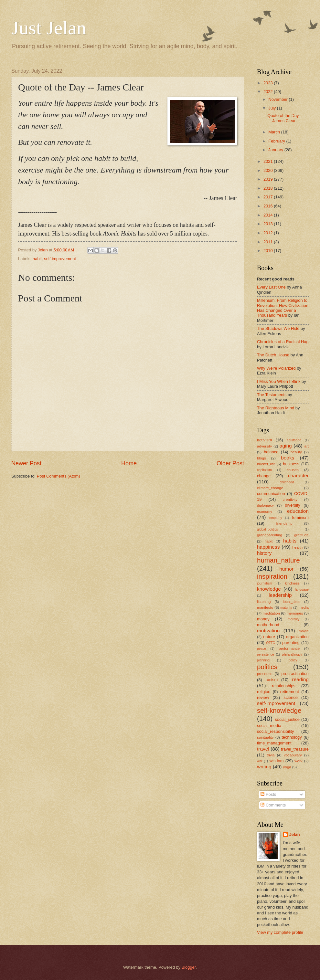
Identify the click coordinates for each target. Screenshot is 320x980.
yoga (287, 767)
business (291, 464)
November (278, 99)
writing (264, 767)
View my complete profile (280, 932)
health (298, 547)
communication (271, 494)
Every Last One (271, 287)
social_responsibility (276, 731)
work (298, 761)
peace (261, 649)
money (263, 619)
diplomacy (265, 505)
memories (295, 613)
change (264, 476)
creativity (290, 500)
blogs (261, 458)
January (276, 150)
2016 (269, 206)
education (298, 511)
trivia (271, 755)
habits (290, 541)
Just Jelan (49, 28)
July (272, 108)
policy (293, 660)
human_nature (278, 560)
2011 (269, 242)
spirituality (265, 737)
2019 (269, 179)
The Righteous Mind (276, 408)
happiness (268, 547)
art (306, 446)
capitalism (264, 470)
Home (129, 463)
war (260, 761)
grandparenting (270, 535)
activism (265, 440)
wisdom (277, 761)
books (288, 458)
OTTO (271, 643)
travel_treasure (295, 749)
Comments (273, 805)
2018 (269, 188)
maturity (286, 608)
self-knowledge (279, 710)
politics (267, 667)
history (264, 553)
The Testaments (272, 395)
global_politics (267, 529)
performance (289, 648)
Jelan (295, 834)
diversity (293, 505)
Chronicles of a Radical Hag (283, 342)
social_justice (287, 719)
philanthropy (292, 654)
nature (269, 637)
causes (293, 470)
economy (265, 511)
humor (286, 569)
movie (304, 631)
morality (293, 619)
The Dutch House (273, 355)
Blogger (189, 967)
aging (286, 446)
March (275, 132)
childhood (287, 482)
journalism (265, 583)
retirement (290, 692)
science (291, 697)
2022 (269, 92)
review (263, 697)
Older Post (230, 463)
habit (37, 259)
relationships (283, 686)
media (304, 607)
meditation (271, 613)
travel (263, 749)
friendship (284, 523)
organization (297, 637)
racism (272, 680)
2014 (269, 215)
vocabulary (293, 755)
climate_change (270, 488)
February (277, 141)
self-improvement (60, 259)
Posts (268, 794)
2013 (269, 224)
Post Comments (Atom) (59, 476)
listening (264, 602)
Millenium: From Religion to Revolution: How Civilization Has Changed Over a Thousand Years (283, 308)
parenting (291, 643)
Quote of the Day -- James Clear (285, 118)
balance (271, 452)
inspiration (272, 576)
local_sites (292, 602)
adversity (264, 446)
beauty (296, 452)
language (302, 590)
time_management (274, 743)
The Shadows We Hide (278, 328)
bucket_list (266, 464)
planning (263, 660)
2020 (269, 170)
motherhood (268, 625)
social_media (269, 726)
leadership (280, 595)
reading (301, 679)
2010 (269, 251)
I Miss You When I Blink (279, 381)
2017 (269, 197)
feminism (300, 517)
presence (265, 674)
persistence (266, 654)
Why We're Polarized (276, 368)
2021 (269, 161)
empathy (276, 518)
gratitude (301, 535)
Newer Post (26, 463)
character (298, 475)
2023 (269, 83)
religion (264, 692)
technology (292, 737)
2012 (269, 233)
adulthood (294, 440)
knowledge (269, 589)
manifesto (265, 607)
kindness (292, 583)
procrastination (295, 674)
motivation (268, 631)
